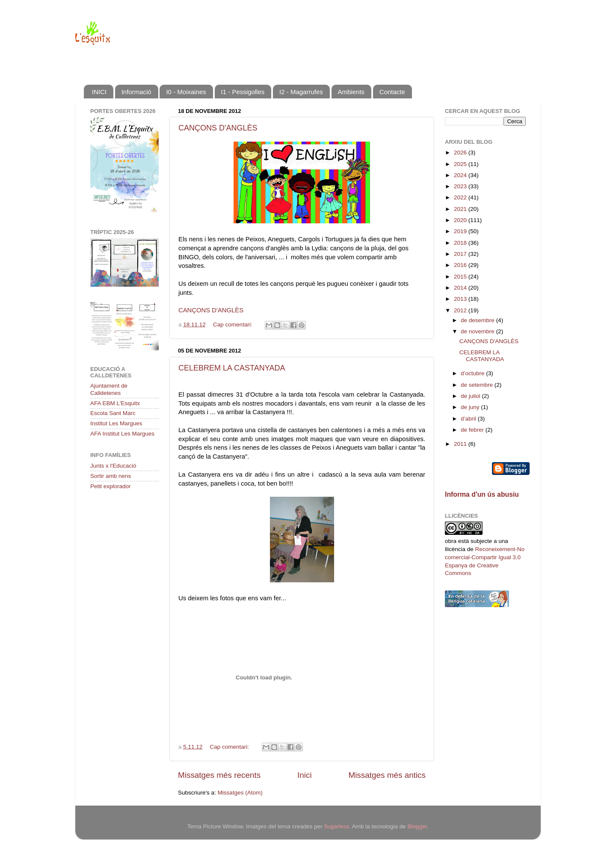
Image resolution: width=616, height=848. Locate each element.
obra (451, 541)
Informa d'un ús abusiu (482, 494)
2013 (461, 299)
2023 (461, 186)
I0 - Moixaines (186, 92)
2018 (461, 243)
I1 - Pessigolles (243, 92)
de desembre (478, 320)
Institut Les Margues (116, 423)
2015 (461, 277)
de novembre (478, 331)
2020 (461, 220)
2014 (461, 288)
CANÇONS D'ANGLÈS (218, 128)
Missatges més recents (219, 775)
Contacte (392, 92)
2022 (461, 197)
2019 (461, 231)
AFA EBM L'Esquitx (115, 403)
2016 (461, 265)
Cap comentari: (233, 325)
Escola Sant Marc (113, 413)
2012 (461, 310)
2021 (461, 209)
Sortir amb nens (111, 476)
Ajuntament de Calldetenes (109, 389)
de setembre (478, 385)
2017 (461, 254)
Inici (305, 775)
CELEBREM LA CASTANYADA (232, 368)
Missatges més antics (387, 775)
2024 (461, 175)
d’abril (469, 419)
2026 (461, 153)
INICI (99, 92)
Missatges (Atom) (240, 793)
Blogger (418, 826)
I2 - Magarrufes (301, 92)
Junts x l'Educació (113, 466)
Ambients (351, 92)
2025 (461, 164)
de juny (471, 407)
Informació (136, 92)
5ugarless (336, 826)
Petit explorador (111, 486)
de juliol (471, 396)
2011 (461, 444)
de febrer (473, 430)
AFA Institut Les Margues (122, 434)
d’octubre (473, 373)
